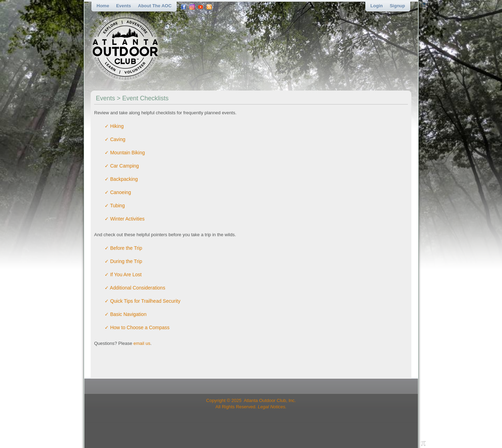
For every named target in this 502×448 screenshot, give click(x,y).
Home (103, 6)
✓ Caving (115, 139)
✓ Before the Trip (123, 248)
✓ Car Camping (122, 166)
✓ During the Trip (123, 261)
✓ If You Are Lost (123, 275)
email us (142, 343)
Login (377, 6)
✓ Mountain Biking (125, 153)
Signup (397, 6)
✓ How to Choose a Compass (137, 327)
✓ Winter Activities (125, 219)
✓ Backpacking (121, 179)
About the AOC (155, 6)
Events (124, 6)
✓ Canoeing (118, 192)
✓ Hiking (114, 126)
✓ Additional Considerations (135, 288)
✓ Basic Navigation (125, 314)
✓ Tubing (115, 206)
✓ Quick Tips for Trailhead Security (142, 301)
